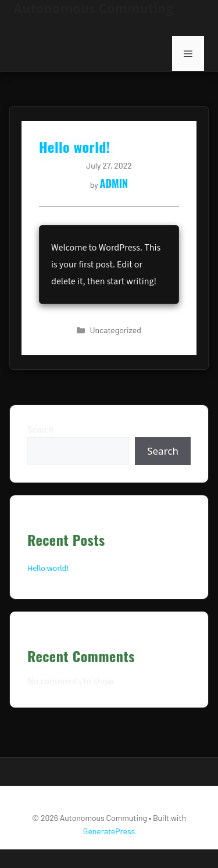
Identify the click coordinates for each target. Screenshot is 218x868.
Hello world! (48, 569)
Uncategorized (116, 330)
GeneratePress (109, 831)
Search (41, 430)
